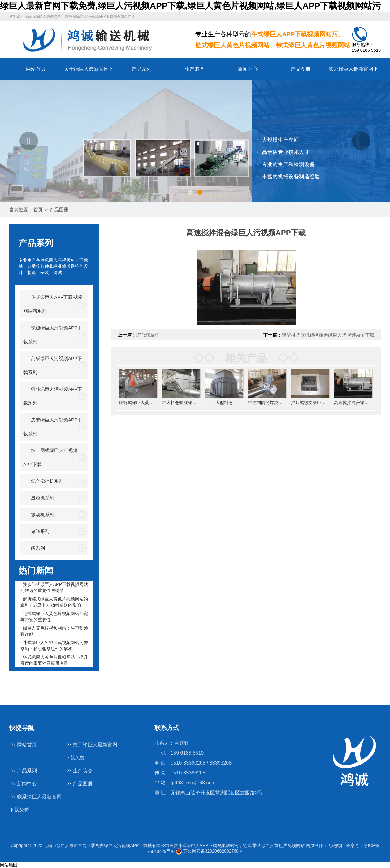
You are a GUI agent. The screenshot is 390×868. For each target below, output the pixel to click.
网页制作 (314, 845)
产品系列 (142, 69)
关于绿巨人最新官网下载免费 (91, 751)
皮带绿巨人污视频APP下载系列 (53, 426)
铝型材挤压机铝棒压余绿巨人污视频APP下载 (328, 335)
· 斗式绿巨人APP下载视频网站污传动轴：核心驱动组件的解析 (54, 646)
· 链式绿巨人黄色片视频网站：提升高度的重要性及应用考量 (54, 660)
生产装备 (195, 69)
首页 (38, 209)
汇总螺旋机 (148, 335)
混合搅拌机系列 (43, 481)
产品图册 (301, 69)
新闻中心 (248, 69)
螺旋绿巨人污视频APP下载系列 (53, 334)
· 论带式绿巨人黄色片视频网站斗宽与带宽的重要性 (54, 617)
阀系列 (34, 548)
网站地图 (9, 865)
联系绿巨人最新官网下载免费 (35, 803)
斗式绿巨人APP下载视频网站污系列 (53, 303)
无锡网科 (336, 845)
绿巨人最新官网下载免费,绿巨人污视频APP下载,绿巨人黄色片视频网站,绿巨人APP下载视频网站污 (190, 6)
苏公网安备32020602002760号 (209, 851)
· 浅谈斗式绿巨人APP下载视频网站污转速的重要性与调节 (54, 587)
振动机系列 (39, 515)
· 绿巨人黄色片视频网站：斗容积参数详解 (54, 631)
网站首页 (36, 69)
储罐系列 (36, 532)
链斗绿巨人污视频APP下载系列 (53, 395)
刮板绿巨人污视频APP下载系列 (53, 365)
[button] (29, 141)
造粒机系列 (39, 498)
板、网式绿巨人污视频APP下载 (50, 457)
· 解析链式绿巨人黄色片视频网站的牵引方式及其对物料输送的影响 (54, 602)
